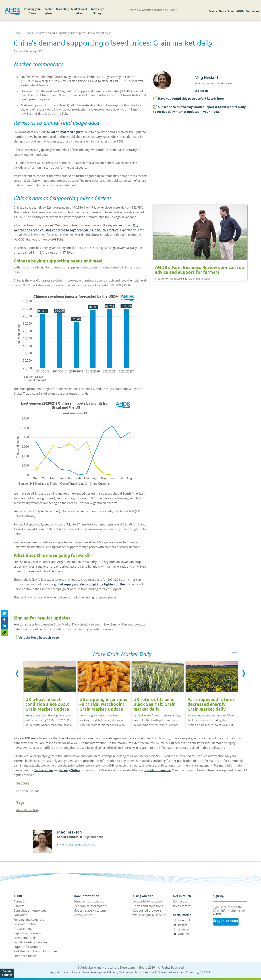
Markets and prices (79, 11)
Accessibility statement (149, 901)
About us (20, 901)
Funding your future (33, 11)
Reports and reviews (28, 933)
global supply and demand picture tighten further (90, 584)
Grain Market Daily (28, 810)
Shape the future (25, 956)
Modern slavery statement (91, 910)
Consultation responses (30, 910)
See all (234, 652)
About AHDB (236, 11)
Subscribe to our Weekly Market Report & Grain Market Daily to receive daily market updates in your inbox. (199, 109)
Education (20, 915)
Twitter (182, 925)
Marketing (62, 9)
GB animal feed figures (67, 132)
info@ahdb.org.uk (158, 770)
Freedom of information (90, 906)
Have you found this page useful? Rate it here (188, 99)
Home (17, 33)
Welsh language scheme (150, 915)
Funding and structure (29, 920)
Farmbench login (25, 938)
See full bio (202, 91)
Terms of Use (43, 770)
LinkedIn (183, 929)
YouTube (184, 934)
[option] (50, 692)
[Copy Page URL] (4, 632)
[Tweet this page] (4, 613)
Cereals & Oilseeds (28, 791)
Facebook (184, 920)
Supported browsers (147, 910)
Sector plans (49, 11)
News (222, 11)
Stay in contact (226, 921)
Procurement (23, 929)
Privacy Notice (70, 770)
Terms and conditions (148, 906)
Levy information (25, 924)
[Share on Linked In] (4, 626)
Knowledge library (97, 11)
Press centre (182, 906)
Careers (19, 906)
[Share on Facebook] (4, 620)
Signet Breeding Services (30, 942)
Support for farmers (27, 947)
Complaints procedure (89, 901)
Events (213, 11)
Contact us (252, 11)
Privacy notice (83, 915)
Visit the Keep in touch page (36, 637)
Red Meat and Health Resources (35, 951)
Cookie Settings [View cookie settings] (7, 973)
